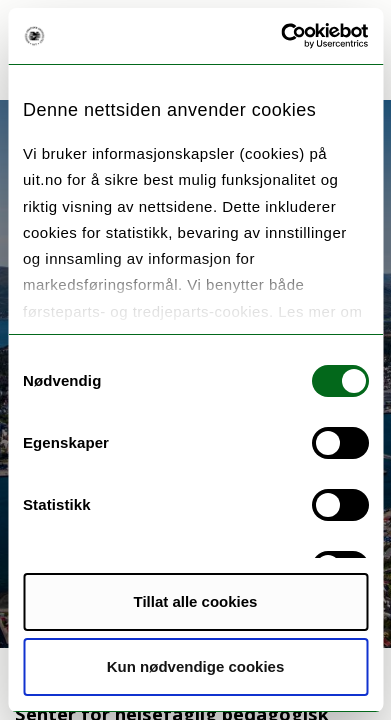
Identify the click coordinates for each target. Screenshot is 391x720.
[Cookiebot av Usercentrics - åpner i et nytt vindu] (281, 36)
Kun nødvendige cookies (196, 666)
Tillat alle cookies (196, 601)
